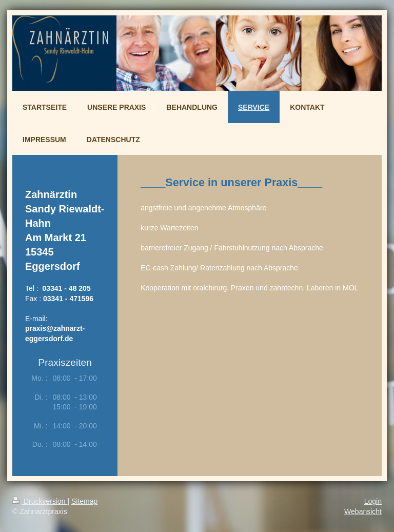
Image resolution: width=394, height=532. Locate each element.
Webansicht (363, 511)
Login (373, 501)
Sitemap (84, 501)
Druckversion (40, 501)
